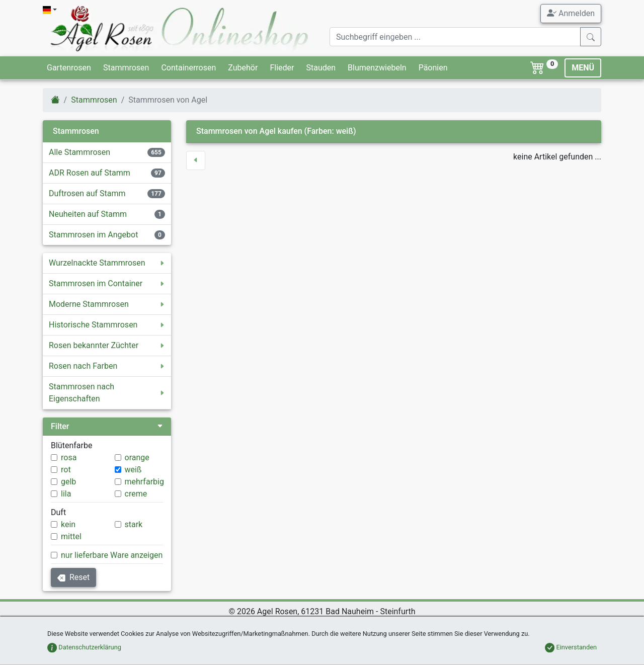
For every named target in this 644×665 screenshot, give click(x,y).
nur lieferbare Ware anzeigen (112, 555)
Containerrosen (188, 68)
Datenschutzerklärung (84, 647)
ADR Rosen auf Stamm (90, 173)
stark (134, 524)
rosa (69, 458)
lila (66, 494)
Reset (73, 577)
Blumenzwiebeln (377, 68)
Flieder (282, 68)
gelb (68, 482)
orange (137, 458)
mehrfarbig (144, 482)
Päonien (433, 68)
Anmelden (571, 13)
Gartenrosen (69, 68)
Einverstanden (571, 647)
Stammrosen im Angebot (93, 235)
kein (68, 524)
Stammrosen (126, 68)
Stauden (321, 68)
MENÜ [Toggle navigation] (583, 68)
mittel (71, 536)
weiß (133, 470)
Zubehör (243, 68)
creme (136, 494)
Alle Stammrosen (79, 152)
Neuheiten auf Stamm (88, 214)
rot (66, 470)
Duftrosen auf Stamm (87, 193)
